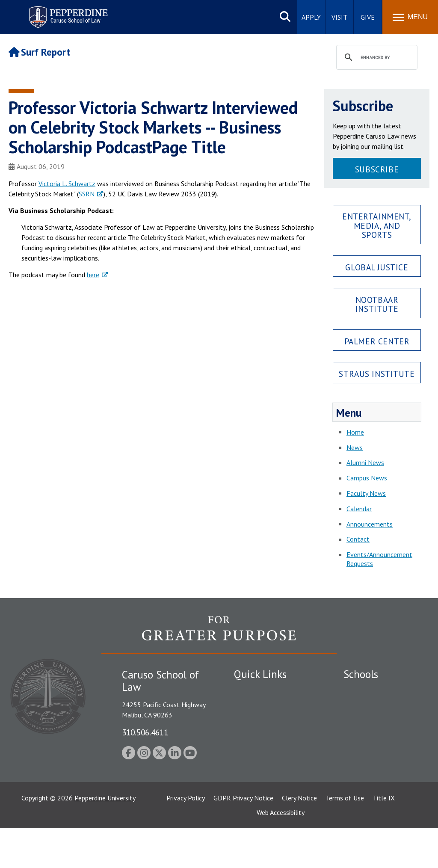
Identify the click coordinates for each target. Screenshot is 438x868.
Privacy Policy (186, 838)
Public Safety (253, 690)
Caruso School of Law (375, 705)
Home (355, 432)
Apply (311, 17)
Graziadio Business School (381, 720)
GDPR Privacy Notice (243, 838)
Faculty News (366, 493)
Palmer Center (377, 341)
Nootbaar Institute (377, 304)
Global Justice (377, 267)
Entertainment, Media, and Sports (377, 225)
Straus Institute (377, 374)
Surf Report (39, 52)
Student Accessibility (263, 705)
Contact (358, 539)
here (93, 275)
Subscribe (377, 169)
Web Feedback (254, 803)
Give (368, 17)
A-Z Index (248, 788)
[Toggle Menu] (410, 17)
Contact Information (264, 750)
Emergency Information (268, 720)
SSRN (87, 194)
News (355, 447)
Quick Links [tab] (260, 674)
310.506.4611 (145, 732)
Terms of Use (345, 838)
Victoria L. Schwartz (67, 184)
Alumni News (365, 462)
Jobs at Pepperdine (261, 735)
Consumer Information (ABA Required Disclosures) (272, 769)
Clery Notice (299, 838)
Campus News (367, 478)
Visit (339, 17)
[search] (376, 58)
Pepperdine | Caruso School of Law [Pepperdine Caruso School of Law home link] (67, 12)
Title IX (384, 838)
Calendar (359, 509)
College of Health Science (381, 791)
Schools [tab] (361, 674)
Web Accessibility (281, 852)
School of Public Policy (376, 776)
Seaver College (365, 690)
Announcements (370, 524)
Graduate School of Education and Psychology (381, 748)
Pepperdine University (105, 838)
